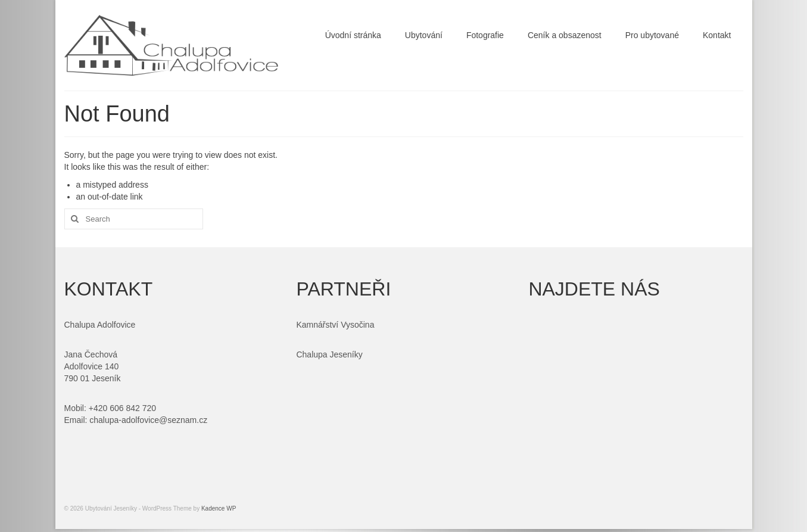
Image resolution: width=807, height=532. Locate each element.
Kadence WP (219, 508)
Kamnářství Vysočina (335, 325)
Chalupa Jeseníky (329, 354)
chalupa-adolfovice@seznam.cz (148, 420)
